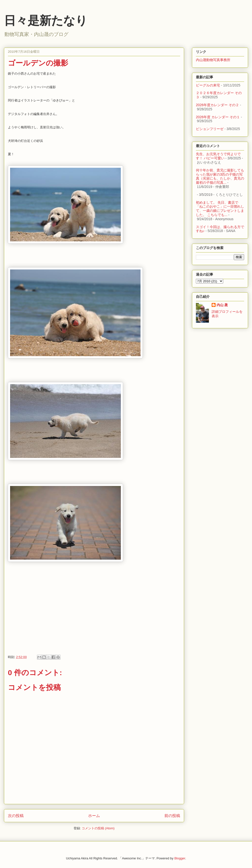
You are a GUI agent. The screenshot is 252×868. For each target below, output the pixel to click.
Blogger (180, 858)
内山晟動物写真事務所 (213, 60)
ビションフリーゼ (210, 129)
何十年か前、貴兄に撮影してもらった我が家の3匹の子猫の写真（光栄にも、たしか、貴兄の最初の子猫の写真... (220, 176)
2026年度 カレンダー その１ (218, 117)
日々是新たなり (46, 21)
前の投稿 (172, 816)
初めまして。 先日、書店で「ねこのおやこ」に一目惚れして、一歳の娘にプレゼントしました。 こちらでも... (220, 209)
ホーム (94, 816)
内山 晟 (222, 305)
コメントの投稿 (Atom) (98, 828)
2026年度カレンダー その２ (217, 105)
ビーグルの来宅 (208, 85)
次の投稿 (16, 816)
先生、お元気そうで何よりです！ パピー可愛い (218, 156)
